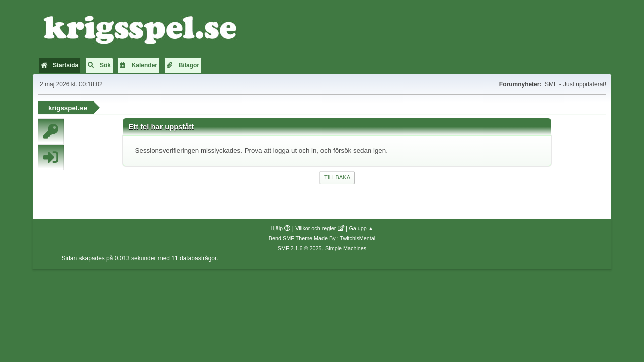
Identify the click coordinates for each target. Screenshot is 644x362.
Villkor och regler (315, 228)
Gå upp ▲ (361, 228)
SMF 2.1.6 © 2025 (300, 248)
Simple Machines (346, 248)
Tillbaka (337, 177)
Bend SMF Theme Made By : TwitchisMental (322, 238)
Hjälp (277, 228)
